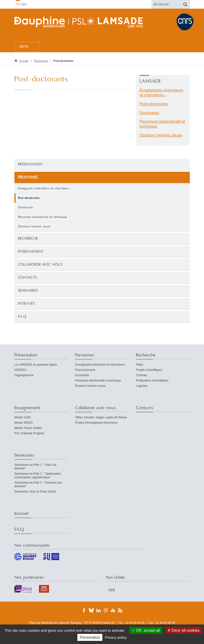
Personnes (41, 61)
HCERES (20, 370)
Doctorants (26, 207)
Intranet (27, 304)
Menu (24, 47)
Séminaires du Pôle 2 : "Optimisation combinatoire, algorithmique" (38, 476)
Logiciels (142, 386)
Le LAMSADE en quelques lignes (36, 365)
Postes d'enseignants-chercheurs (96, 423)
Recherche (28, 239)
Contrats (141, 375)
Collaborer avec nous (40, 265)
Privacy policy (116, 637)
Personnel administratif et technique (42, 217)
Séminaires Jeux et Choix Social (35, 492)
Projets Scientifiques (149, 370)
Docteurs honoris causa (34, 226)
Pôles (140, 365)
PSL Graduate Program (29, 433)
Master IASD (23, 417)
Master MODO (24, 423)
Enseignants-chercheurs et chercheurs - (45, 188)
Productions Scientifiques (152, 381)
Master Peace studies (28, 428)
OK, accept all (146, 630)
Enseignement (31, 252)
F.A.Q (22, 317)
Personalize (90, 637)
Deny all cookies (184, 630)
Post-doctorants (154, 104)
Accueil (24, 61)
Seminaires (28, 291)
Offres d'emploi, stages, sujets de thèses (101, 417)
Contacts (28, 278)
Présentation (30, 164)
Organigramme (24, 375)
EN (25, 5)
